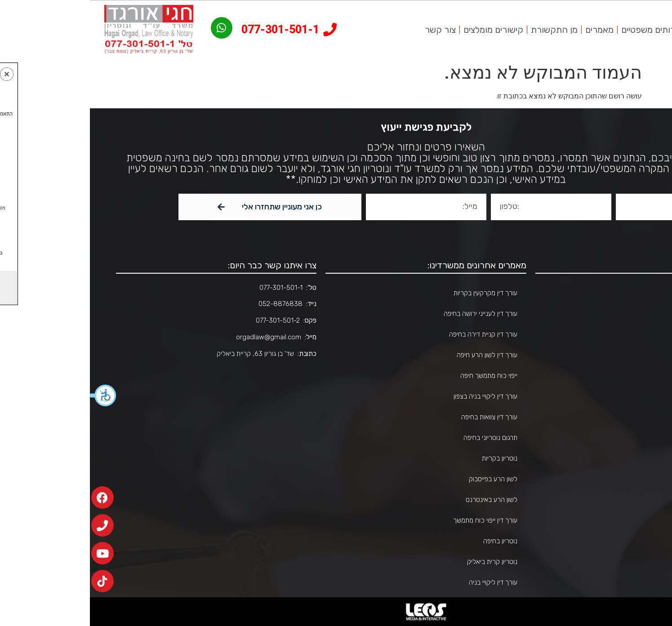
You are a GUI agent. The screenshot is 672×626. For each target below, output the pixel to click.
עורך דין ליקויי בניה (403, 582)
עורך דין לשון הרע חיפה (397, 355)
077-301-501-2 (188, 320)
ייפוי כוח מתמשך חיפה (399, 376)
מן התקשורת (464, 30)
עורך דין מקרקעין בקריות (396, 293)
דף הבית (626, 293)
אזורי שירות (623, 355)
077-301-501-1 (191, 288)
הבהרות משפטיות (615, 458)
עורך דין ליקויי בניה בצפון (396, 396)
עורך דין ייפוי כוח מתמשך (395, 520)
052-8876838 (191, 304)
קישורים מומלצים (403, 30)
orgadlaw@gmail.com (179, 337)
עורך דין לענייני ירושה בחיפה (391, 314)
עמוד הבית (649, 30)
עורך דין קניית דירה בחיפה (393, 334)
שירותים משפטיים (562, 30)
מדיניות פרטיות (618, 500)
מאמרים (510, 30)
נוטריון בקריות (410, 458)
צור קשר (350, 30)
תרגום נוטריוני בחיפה (401, 438)
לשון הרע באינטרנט (402, 500)
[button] (13, 395)
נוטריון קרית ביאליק (402, 562)
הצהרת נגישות (619, 479)
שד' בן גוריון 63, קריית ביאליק (165, 354)
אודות (612, 30)
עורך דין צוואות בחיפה (399, 417)
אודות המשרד (619, 314)
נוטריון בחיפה (410, 541)
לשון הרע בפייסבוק (403, 479)
